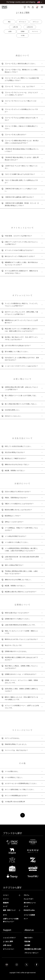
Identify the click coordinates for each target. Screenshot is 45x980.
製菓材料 (6, 903)
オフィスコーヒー (9, 949)
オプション (36, 22)
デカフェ (27, 895)
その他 (23, 35)
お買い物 (15, 27)
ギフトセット (23, 22)
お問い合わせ (7, 945)
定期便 (23, 31)
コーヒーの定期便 (29, 915)
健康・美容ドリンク (9, 910)
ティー (26, 919)
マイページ (35, 31)
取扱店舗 (27, 942)
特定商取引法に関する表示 (33, 949)
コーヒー (6, 895)
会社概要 (27, 945)
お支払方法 (30, 27)
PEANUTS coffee (29, 910)
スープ (5, 906)
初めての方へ (29, 938)
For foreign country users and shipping (21, 2)
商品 (9, 22)
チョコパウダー (29, 899)
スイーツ (6, 899)
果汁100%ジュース (30, 903)
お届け (10, 31)
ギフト (5, 915)
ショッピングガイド (9, 938)
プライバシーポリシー (31, 953)
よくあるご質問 (8, 942)
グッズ (26, 906)
